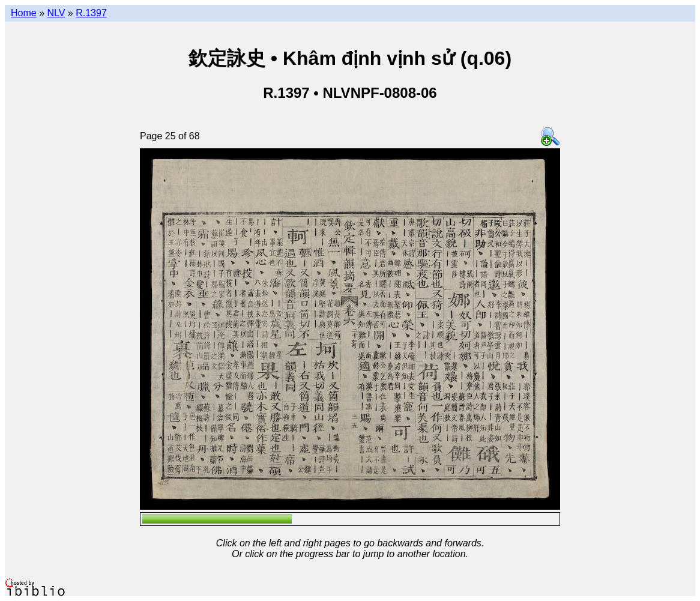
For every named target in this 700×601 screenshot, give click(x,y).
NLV (56, 13)
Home (24, 13)
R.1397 (91, 13)
